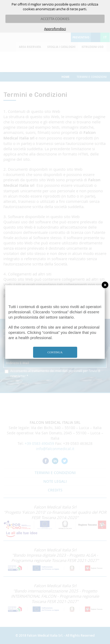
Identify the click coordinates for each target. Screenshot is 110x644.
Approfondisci (55, 29)
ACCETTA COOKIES (55, 19)
